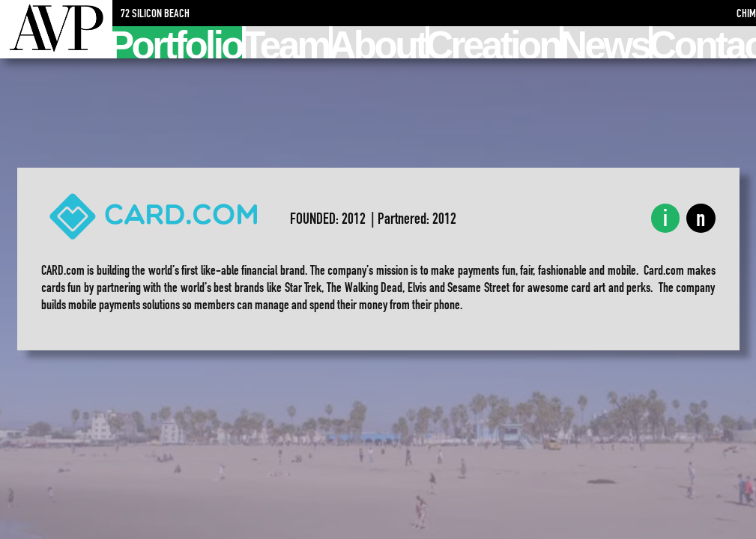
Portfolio (177, 42)
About (379, 42)
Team (287, 42)
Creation (495, 42)
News (606, 42)
